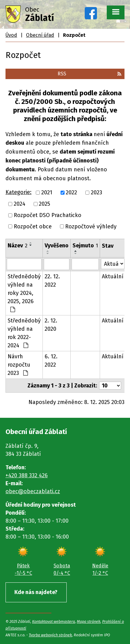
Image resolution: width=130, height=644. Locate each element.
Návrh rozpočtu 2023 (19, 365)
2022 (71, 192)
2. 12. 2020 (51, 325)
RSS (89, 74)
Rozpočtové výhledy (91, 226)
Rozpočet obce (33, 226)
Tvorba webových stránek (50, 635)
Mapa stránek (89, 621)
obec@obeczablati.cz (33, 491)
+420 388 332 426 (27, 475)
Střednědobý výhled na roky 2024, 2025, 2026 (24, 293)
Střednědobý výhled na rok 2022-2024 (24, 333)
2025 (45, 204)
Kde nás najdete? (36, 592)
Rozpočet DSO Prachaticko (48, 215)
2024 (20, 204)
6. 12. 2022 (51, 361)
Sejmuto (85, 246)
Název (18, 246)
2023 (97, 192)
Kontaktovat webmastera (54, 621)
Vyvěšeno (57, 246)
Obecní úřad (40, 35)
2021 (47, 192)
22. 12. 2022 (52, 281)
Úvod (11, 35)
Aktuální (113, 276)
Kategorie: (19, 192)
